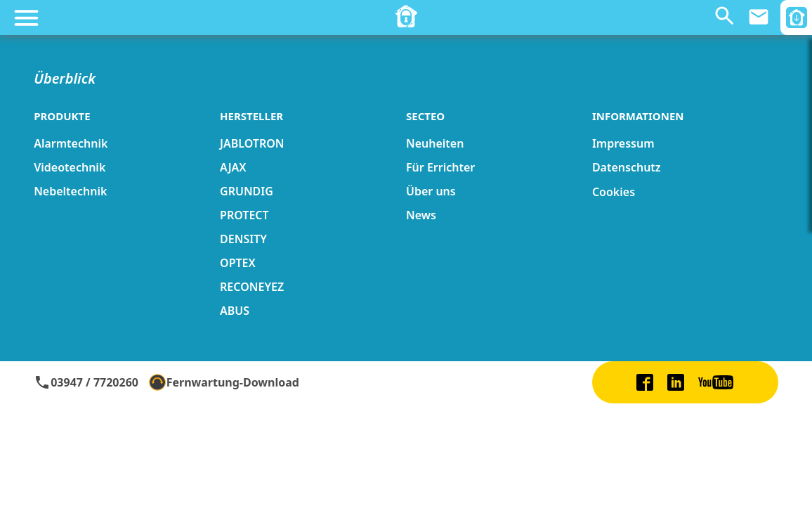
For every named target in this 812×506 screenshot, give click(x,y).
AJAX (233, 167)
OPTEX (238, 263)
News (421, 215)
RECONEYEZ (252, 287)
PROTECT (244, 215)
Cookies (614, 192)
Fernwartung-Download (224, 382)
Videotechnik (70, 167)
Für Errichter (440, 167)
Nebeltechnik (70, 191)
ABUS (235, 311)
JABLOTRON (252, 143)
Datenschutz (627, 167)
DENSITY (243, 239)
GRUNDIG (247, 191)
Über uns (431, 191)
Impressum (623, 143)
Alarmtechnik (71, 143)
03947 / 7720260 (86, 382)
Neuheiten (435, 143)
